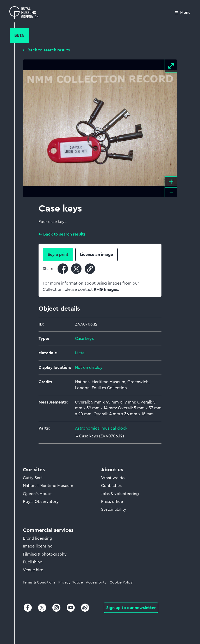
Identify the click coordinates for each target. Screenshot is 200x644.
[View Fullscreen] (171, 66)
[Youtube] (71, 610)
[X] (42, 610)
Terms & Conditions (39, 582)
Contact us (111, 486)
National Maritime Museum (48, 486)
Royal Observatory (41, 502)
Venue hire (33, 570)
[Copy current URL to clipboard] (90, 269)
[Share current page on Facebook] (63, 269)
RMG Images (106, 290)
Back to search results (49, 50)
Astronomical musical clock (101, 428)
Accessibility (96, 582)
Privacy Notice (71, 582)
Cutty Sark (33, 478)
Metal (80, 353)
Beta (19, 35)
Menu (185, 13)
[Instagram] (56, 610)
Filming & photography (45, 554)
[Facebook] (28, 610)
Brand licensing (37, 538)
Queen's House (37, 494)
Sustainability (114, 509)
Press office (112, 502)
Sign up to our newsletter (131, 608)
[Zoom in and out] (171, 186)
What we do (113, 478)
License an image (96, 255)
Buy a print (58, 255)
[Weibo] (85, 610)
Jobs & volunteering (120, 494)
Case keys (84, 339)
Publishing (33, 562)
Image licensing (38, 546)
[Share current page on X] (76, 269)
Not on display (89, 368)
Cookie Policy (121, 582)
